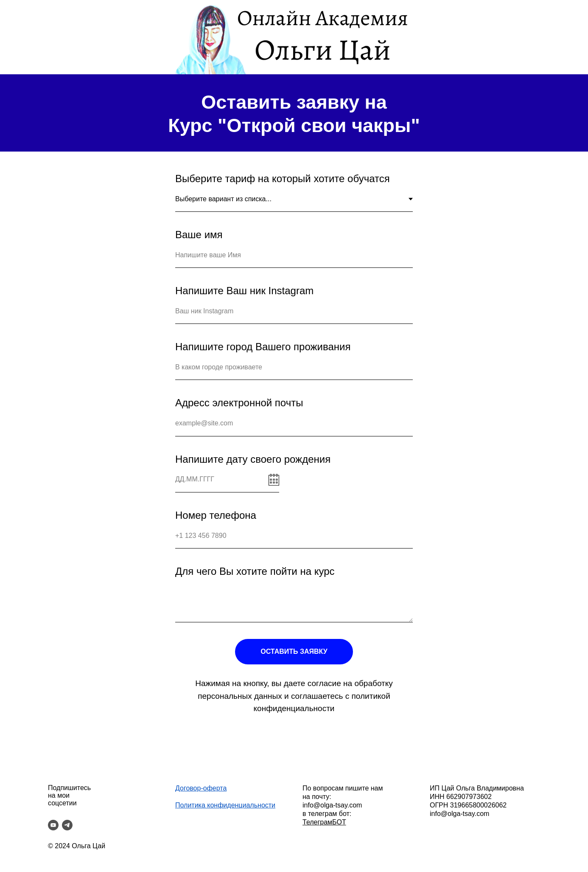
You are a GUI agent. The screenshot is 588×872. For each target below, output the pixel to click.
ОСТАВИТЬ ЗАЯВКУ (294, 651)
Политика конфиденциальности (225, 805)
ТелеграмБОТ (324, 822)
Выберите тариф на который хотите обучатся (283, 179)
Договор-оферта (201, 788)
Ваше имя (199, 235)
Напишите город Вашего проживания (263, 347)
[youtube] (53, 825)
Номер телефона (216, 515)
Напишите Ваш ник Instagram (244, 291)
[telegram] (67, 825)
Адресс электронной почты (239, 403)
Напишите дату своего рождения (253, 459)
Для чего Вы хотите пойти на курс (255, 571)
